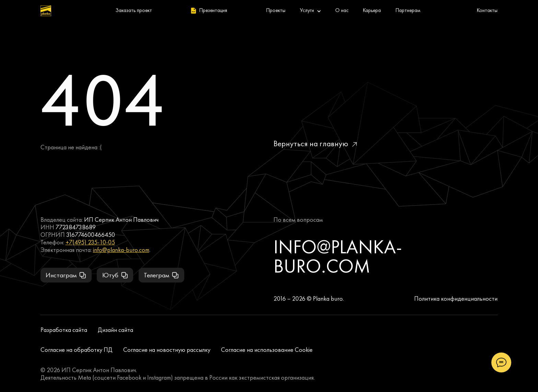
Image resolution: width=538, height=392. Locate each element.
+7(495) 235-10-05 (90, 242)
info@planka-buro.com (121, 250)
